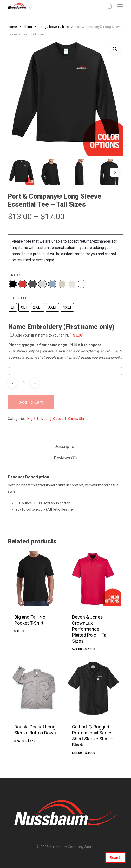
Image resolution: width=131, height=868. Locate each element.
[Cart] (110, 6)
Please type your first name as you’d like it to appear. (55, 345)
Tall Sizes (19, 298)
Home (12, 27)
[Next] (115, 172)
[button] (120, 6)
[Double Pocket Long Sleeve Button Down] (35, 689)
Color (15, 275)
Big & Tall (35, 419)
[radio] (13, 284)
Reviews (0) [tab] (65, 458)
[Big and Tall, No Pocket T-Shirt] (35, 579)
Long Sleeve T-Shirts (54, 27)
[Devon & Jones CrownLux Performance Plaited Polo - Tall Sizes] (93, 579)
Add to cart (31, 402)
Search (115, 858)
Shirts (28, 27)
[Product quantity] (24, 383)
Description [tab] (65, 446)
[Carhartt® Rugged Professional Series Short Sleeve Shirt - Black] (93, 689)
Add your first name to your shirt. (49, 335)
